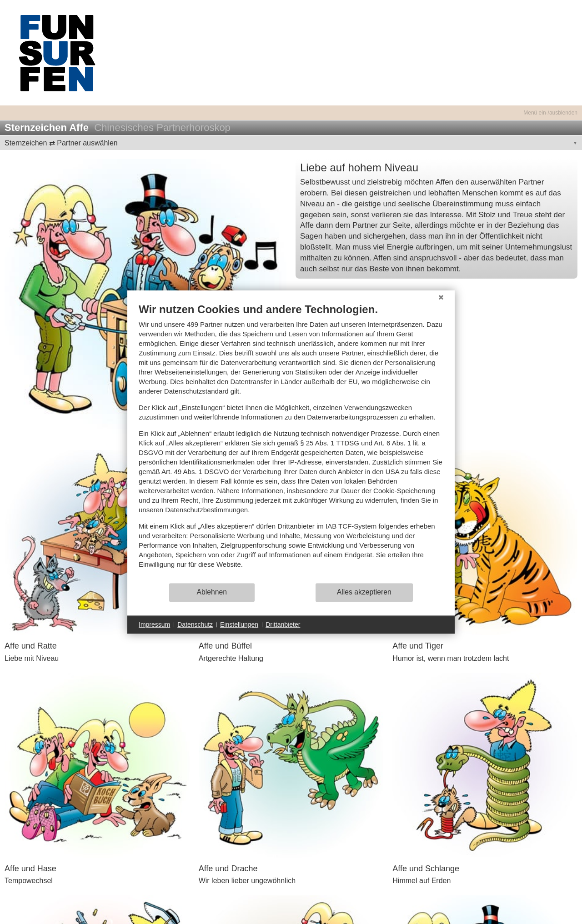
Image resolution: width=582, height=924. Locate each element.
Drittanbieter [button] (283, 624)
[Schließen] (441, 297)
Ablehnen (212, 592)
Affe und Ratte (31, 646)
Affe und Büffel (225, 646)
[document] (291, 442)
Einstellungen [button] (239, 624)
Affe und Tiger (418, 646)
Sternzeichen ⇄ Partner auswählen (61, 143)
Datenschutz (195, 624)
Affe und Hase (30, 869)
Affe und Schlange (426, 869)
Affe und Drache (228, 869)
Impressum (154, 624)
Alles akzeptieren (364, 592)
